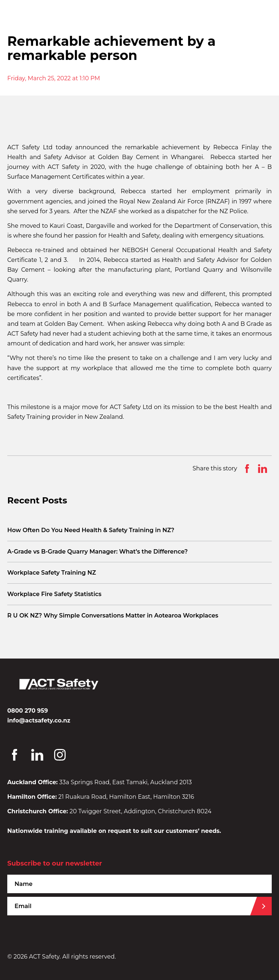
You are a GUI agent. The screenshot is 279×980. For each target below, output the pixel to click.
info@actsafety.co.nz (39, 720)
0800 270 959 (28, 711)
